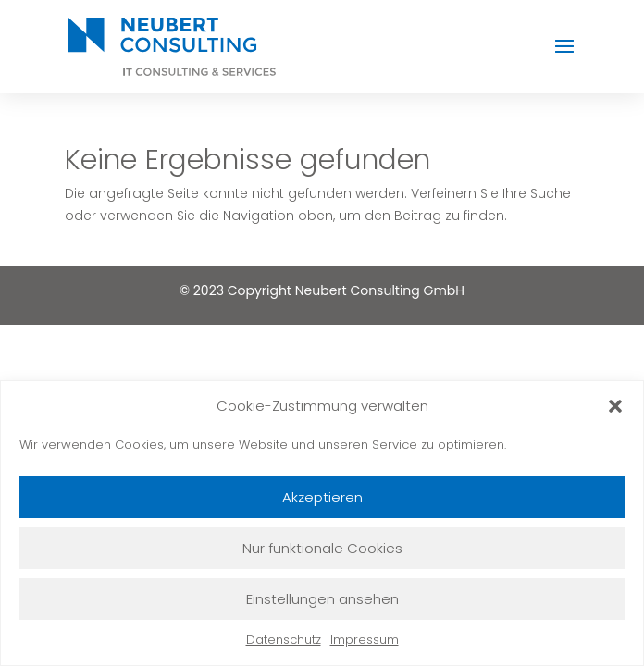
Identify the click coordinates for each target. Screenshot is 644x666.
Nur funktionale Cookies (322, 548)
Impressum (365, 640)
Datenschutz (284, 640)
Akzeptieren (322, 497)
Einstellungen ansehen (322, 599)
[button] (615, 406)
